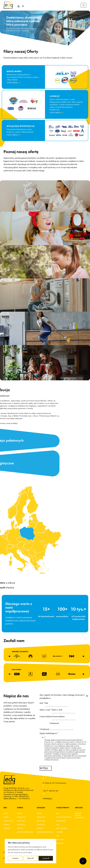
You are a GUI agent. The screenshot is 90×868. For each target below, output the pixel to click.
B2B (58, 813)
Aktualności (8, 821)
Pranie (19, 813)
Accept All (46, 858)
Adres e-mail (46, 710)
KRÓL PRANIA (61, 821)
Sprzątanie (21, 817)
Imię (42, 703)
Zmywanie (21, 821)
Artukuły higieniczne (25, 832)
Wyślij (44, 768)
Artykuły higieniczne (45, 832)
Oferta (6, 817)
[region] (30, 851)
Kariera (6, 825)
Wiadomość (44, 729)
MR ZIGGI (60, 832)
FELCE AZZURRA (62, 828)
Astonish (60, 843)
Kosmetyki (21, 825)
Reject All (31, 858)
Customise (15, 858)
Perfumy (20, 828)
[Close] (55, 840)
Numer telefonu (46, 716)
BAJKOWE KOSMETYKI (64, 817)
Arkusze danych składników (79, 816)
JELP (58, 825)
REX (58, 836)
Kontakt (7, 828)
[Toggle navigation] (84, 5)
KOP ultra (60, 840)
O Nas (6, 813)
